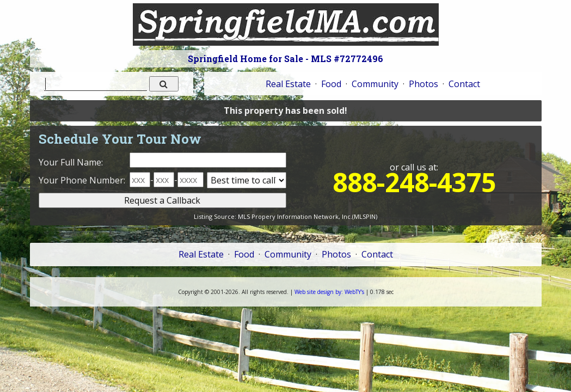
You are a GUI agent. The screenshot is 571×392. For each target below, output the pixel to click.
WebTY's (329, 292)
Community (375, 84)
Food (331, 84)
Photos (423, 84)
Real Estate (288, 84)
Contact (464, 84)
